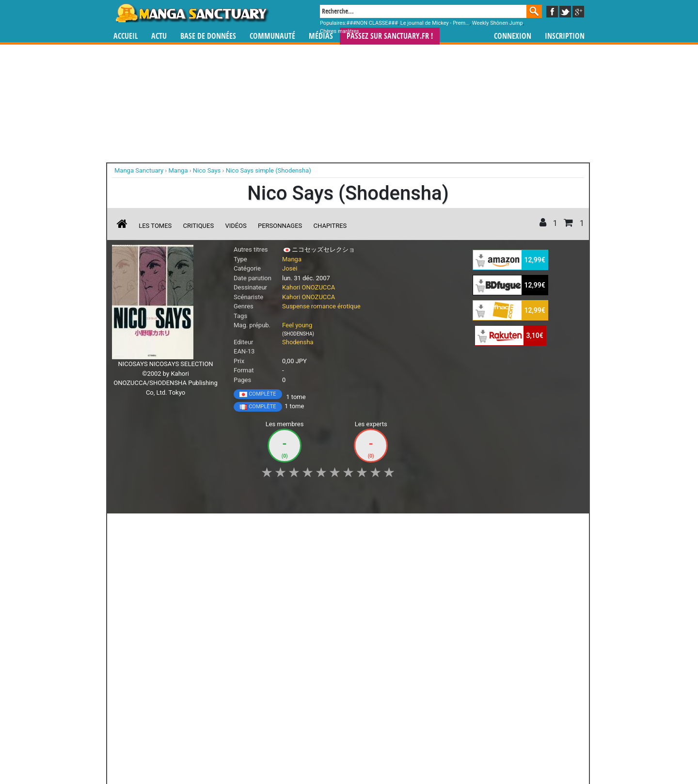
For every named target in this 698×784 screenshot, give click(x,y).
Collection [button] (180, 526)
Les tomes (155, 226)
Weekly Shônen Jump (498, 23)
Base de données (208, 36)
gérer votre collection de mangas (319, 701)
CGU (385, 750)
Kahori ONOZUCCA (309, 287)
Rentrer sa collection (352, 750)
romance (324, 306)
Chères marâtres (340, 31)
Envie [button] (275, 526)
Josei (290, 268)
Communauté (272, 36)
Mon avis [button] (315, 526)
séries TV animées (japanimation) (486, 693)
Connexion (513, 36)
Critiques (199, 226)
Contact (403, 750)
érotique (349, 306)
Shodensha (298, 342)
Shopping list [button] (230, 526)
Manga (191, 13)
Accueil (126, 36)
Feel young (297, 325)
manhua (422, 693)
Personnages (280, 226)
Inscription (565, 36)
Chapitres (330, 226)
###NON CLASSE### (372, 23)
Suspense (296, 306)
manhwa (399, 693)
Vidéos (236, 226)
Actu (159, 36)
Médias (321, 36)
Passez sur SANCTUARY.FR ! (390, 36)
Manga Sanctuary (224, 693)
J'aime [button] (138, 526)
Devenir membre (306, 750)
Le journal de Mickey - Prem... (435, 23)
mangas (377, 693)
